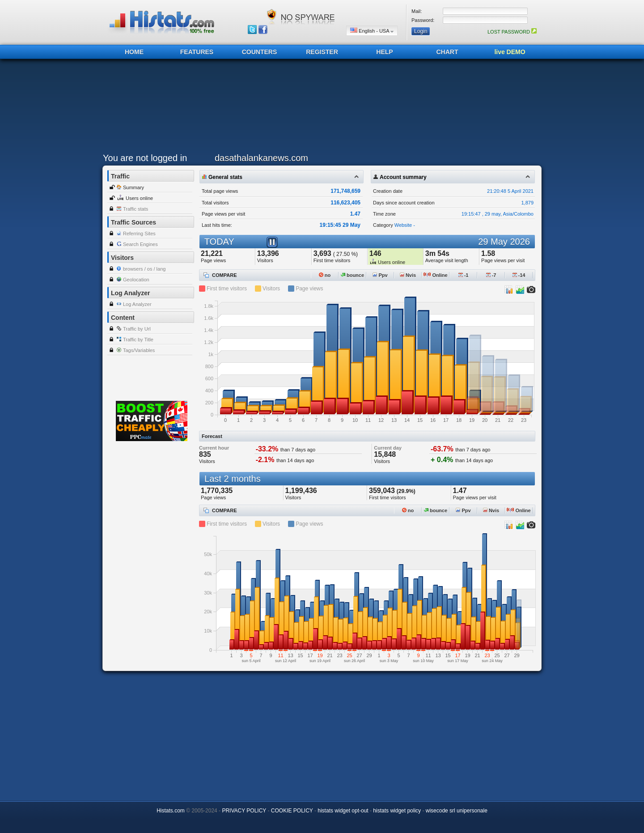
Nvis (408, 275)
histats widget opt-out (343, 811)
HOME (134, 52)
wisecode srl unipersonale (457, 811)
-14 (519, 275)
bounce (352, 275)
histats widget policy (397, 811)
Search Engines (140, 244)
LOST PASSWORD (512, 32)
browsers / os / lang (144, 269)
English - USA (372, 31)
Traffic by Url (137, 329)
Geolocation (136, 280)
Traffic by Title (138, 340)
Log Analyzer (137, 304)
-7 (491, 275)
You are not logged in (145, 158)
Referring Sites (139, 234)
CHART (447, 52)
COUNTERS (260, 52)
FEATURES (197, 52)
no (325, 275)
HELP (384, 52)
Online (435, 275)
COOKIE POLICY (292, 811)
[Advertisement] (320, 108)
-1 (464, 275)
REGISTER (322, 52)
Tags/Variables (139, 350)
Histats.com (171, 811)
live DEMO (510, 52)
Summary (133, 187)
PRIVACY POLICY (244, 811)
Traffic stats (136, 209)
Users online (139, 198)
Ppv (380, 275)
